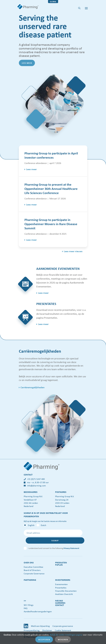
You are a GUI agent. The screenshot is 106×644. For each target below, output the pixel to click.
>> (25, 601)
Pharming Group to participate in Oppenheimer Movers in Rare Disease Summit (51, 224)
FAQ (26, 608)
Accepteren (44, 639)
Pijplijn (59, 565)
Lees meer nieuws (73, 251)
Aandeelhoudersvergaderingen (38, 611)
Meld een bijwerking (40, 626)
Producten (61, 563)
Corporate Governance (34, 573)
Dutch (43, 525)
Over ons (29, 563)
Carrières (60, 603)
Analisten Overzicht (64, 594)
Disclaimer (47, 630)
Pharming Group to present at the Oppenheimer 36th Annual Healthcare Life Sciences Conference (51, 189)
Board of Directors (32, 570)
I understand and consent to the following (54, 548)
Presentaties (61, 588)
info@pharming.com (35, 486)
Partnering (30, 580)
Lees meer (27, 63)
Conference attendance (36, 163)
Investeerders (63, 580)
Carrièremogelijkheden (33, 387)
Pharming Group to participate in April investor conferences (51, 155)
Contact (60, 605)
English (31, 525)
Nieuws (59, 601)
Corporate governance (63, 626)
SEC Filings (29, 605)
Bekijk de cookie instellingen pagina (66, 635)
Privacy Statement (71, 548)
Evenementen (61, 584)
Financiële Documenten (66, 591)
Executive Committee (33, 567)
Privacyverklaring (32, 630)
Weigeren (63, 639)
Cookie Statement (63, 630)
